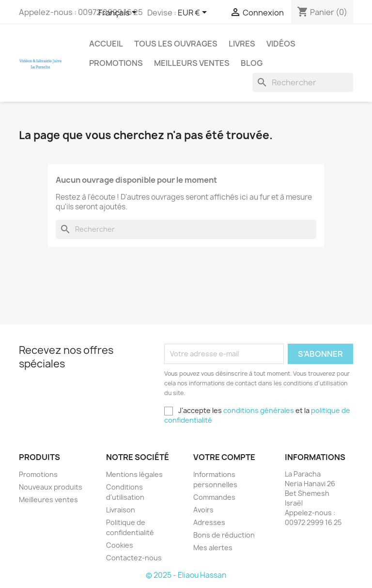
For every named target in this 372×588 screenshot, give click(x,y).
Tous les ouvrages (176, 44)
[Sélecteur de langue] (119, 13)
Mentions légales (134, 474)
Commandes (214, 497)
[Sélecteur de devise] (194, 13)
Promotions (116, 63)
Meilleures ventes (48, 500)
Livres (242, 44)
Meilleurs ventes (192, 63)
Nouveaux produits (51, 487)
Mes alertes (213, 548)
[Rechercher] (303, 82)
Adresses (209, 522)
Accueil (106, 44)
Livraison (121, 510)
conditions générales (259, 410)
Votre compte (224, 457)
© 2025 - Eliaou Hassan (186, 575)
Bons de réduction (224, 535)
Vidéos (281, 44)
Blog (252, 63)
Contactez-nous (134, 558)
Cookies (120, 545)
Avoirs (203, 510)
